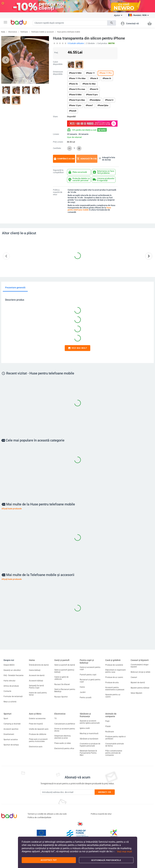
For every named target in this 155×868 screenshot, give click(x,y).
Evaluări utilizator (76, 43)
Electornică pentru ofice (64, 748)
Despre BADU (9, 665)
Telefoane (24, 32)
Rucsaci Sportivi (61, 697)
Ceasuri (134, 677)
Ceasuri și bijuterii (140, 660)
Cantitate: (57, 148)
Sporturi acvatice (11, 740)
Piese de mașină (36, 724)
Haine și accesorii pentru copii (90, 668)
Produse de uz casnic (114, 677)
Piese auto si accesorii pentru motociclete (38, 740)
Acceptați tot (49, 860)
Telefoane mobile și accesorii (43, 32)
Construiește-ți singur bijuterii (140, 666)
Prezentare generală (15, 288)
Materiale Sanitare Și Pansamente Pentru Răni (88, 753)
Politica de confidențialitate (39, 817)
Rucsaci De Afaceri (62, 684)
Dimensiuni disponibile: (58, 73)
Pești (107, 721)
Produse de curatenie (114, 665)
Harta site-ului (9, 681)
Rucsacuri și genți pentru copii (90, 681)
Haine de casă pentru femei (38, 694)
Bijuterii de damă (138, 683)
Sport (6, 719)
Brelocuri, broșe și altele (140, 672)
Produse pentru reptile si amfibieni (115, 738)
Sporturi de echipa (11, 745)
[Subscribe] (68, 792)
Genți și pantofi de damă (65, 665)
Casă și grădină (113, 660)
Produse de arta (112, 683)
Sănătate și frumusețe (85, 715)
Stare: (56, 117)
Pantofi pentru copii (88, 675)
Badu (3, 32)
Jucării (83, 692)
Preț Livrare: (58, 142)
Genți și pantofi (62, 660)
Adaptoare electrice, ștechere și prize (63, 737)
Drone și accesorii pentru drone (65, 730)
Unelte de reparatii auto (39, 729)
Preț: (56, 53)
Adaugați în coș (87, 159)
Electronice (13, 32)
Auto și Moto (35, 714)
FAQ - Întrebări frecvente (13, 675)
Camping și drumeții (12, 724)
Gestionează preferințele (106, 860)
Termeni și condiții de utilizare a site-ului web (47, 814)
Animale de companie (111, 715)
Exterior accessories (37, 719)
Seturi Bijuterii (136, 693)
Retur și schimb (10, 702)
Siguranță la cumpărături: (58, 171)
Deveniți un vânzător (12, 670)
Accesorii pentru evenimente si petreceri (115, 689)
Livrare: (56, 134)
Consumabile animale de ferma (115, 745)
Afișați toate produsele (12, 509)
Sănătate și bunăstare (89, 739)
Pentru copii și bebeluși (87, 661)
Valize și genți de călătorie (61, 678)
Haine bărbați (35, 670)
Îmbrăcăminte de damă (39, 665)
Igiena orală (85, 728)
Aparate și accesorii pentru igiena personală (90, 722)
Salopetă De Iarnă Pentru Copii (36, 687)
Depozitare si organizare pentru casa (115, 671)
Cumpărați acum (64, 159)
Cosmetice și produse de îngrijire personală (90, 745)
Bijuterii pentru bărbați (140, 688)
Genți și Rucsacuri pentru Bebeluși (65, 690)
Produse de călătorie (38, 734)
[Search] (70, 23)
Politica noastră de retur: (58, 192)
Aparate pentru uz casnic (113, 696)
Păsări (108, 726)
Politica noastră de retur (101, 814)
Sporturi (8, 714)
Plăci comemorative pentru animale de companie (114, 753)
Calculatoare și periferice (65, 724)
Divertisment (9, 734)
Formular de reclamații (13, 696)
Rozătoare (110, 732)
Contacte (7, 691)
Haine (32, 660)
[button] (5, 22)
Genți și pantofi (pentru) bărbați (64, 671)
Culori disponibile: (58, 63)
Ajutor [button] (118, 15)
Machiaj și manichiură (89, 733)
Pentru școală (86, 698)
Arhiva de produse (11, 686)
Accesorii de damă (37, 675)
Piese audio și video (63, 743)
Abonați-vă (105, 792)
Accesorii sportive (11, 729)
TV (56, 719)
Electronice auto (36, 747)
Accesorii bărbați (36, 681)
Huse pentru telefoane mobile (69, 32)
